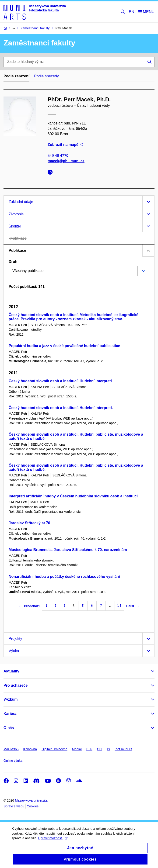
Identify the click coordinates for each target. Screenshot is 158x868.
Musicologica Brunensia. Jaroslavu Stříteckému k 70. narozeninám (68, 550)
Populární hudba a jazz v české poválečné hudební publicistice (64, 346)
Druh (13, 262)
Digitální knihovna (54, 749)
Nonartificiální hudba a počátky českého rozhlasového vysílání (64, 577)
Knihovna (30, 749)
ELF (89, 749)
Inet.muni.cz (123, 749)
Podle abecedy (46, 76)
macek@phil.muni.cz (66, 161)
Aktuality (11, 671)
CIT (100, 749)
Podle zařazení (16, 76)
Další (132, 606)
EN (132, 12)
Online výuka (13, 761)
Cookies (33, 806)
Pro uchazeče (16, 685)
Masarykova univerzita (31, 800)
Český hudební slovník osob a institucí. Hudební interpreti (60, 381)
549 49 (58, 155)
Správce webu (14, 806)
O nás (9, 728)
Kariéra (10, 714)
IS (108, 749)
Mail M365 (11, 749)
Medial (77, 749)
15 (119, 606)
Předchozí (30, 606)
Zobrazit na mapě (65, 145)
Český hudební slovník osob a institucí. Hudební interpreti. (61, 408)
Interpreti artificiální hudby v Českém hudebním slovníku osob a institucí (73, 496)
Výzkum (11, 699)
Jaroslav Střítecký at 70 (29, 523)
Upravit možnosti (53, 842)
